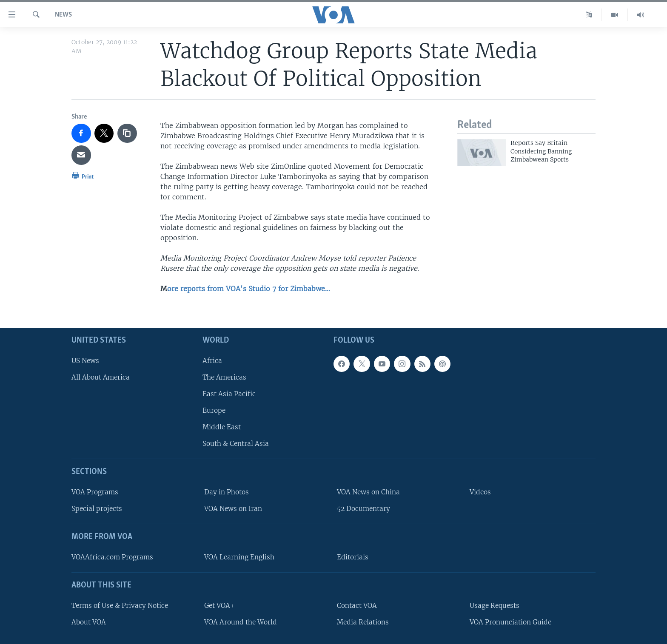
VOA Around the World (241, 622)
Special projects (97, 509)
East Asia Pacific (229, 394)
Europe (214, 410)
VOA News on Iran (233, 509)
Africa (212, 360)
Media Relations (363, 622)
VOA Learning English (239, 557)
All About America (101, 377)
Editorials (353, 557)
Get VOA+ (219, 605)
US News (85, 360)
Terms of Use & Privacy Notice (120, 605)
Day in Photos (227, 492)
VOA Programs (95, 492)
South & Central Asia (236, 444)
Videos (480, 492)
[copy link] (127, 133)
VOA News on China (368, 492)
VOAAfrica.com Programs (112, 557)
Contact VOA (357, 605)
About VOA (89, 622)
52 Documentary (363, 509)
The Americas (224, 377)
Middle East (222, 427)
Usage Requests (495, 605)
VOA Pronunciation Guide (510, 622)
